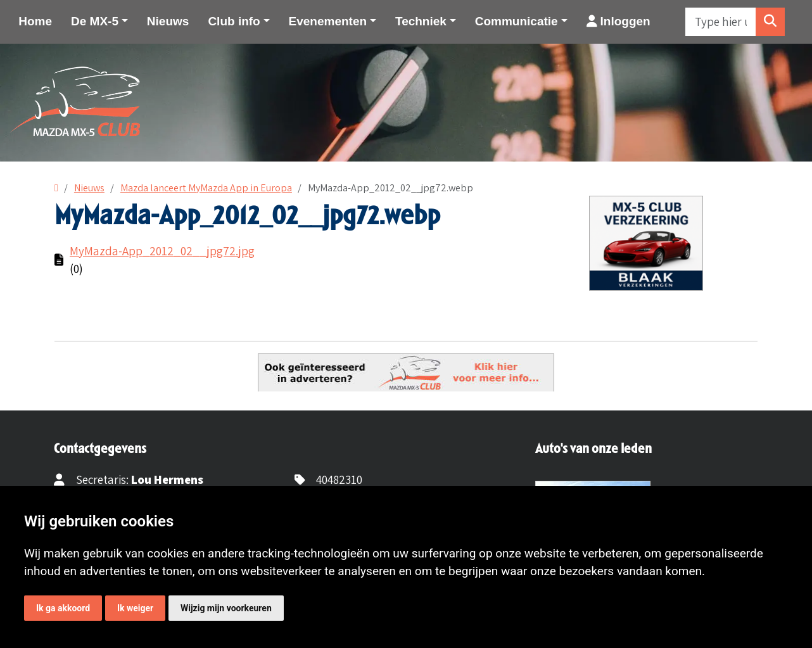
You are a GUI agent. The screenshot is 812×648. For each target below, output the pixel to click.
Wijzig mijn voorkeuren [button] (226, 608)
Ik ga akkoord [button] (63, 608)
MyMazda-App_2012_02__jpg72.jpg (162, 251)
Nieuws (168, 21)
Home (35, 21)
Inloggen (619, 21)
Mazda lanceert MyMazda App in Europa (206, 188)
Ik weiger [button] (135, 608)
